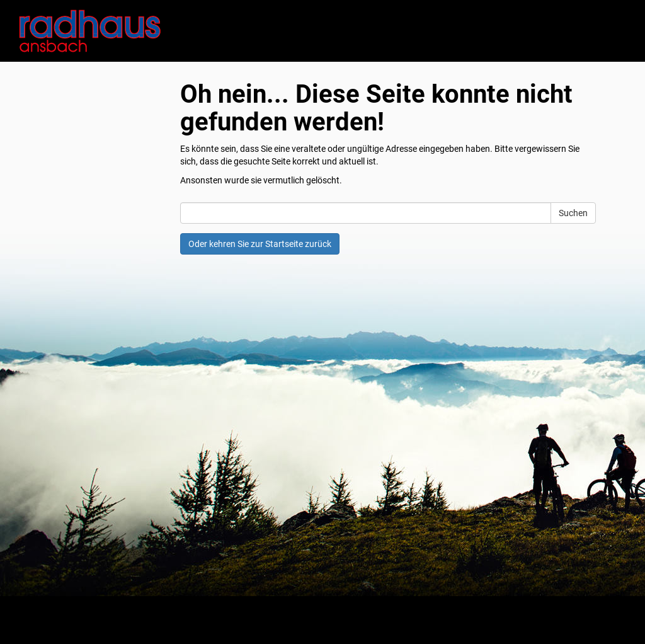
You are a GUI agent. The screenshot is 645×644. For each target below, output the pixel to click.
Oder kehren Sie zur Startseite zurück (260, 244)
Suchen (573, 213)
